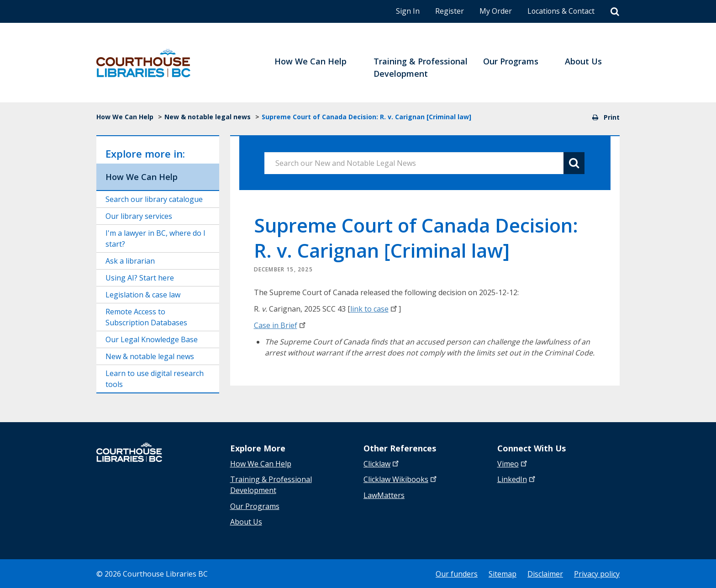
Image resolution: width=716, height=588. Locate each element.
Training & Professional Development (271, 485)
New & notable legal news (208, 117)
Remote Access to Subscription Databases (146, 317)
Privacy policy (597, 573)
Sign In (406, 11)
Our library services (139, 216)
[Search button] (574, 163)
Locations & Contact (560, 11)
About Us (246, 521)
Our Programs (255, 506)
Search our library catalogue (154, 199)
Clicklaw (401, 479)
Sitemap (503, 573)
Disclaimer (545, 573)
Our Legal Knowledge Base (152, 339)
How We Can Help (125, 117)
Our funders (457, 573)
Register (448, 11)
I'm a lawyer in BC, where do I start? (155, 238)
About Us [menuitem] (583, 61)
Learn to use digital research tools (155, 379)
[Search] (615, 12)
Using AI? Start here (140, 278)
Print (606, 117)
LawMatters (384, 495)
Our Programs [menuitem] (511, 61)
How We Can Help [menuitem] (311, 61)
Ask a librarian (130, 261)
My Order (494, 11)
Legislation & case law (143, 295)
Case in (281, 325)
